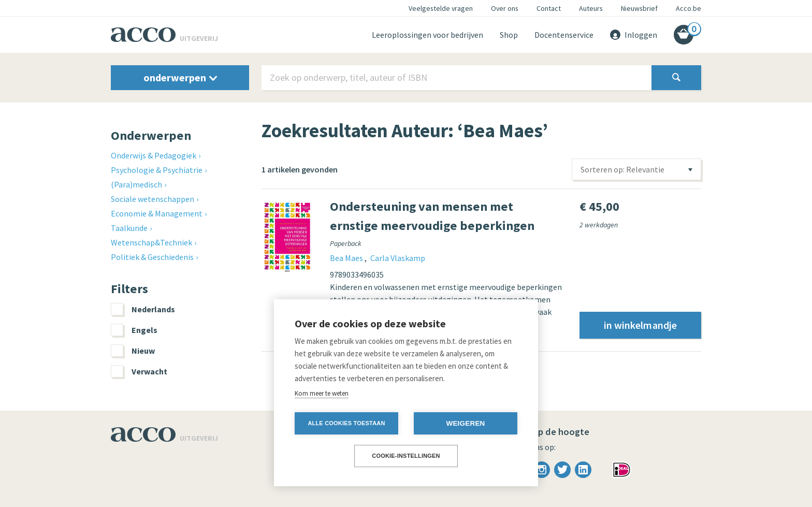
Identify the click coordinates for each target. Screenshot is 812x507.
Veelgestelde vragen (441, 8)
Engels (134, 330)
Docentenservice (564, 35)
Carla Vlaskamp (398, 258)
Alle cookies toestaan (346, 423)
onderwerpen (180, 77)
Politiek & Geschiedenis (152, 257)
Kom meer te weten (322, 393)
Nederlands (143, 309)
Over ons (505, 8)
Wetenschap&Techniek (151, 242)
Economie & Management (157, 213)
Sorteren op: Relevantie (622, 169)
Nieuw (133, 351)
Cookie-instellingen (406, 456)
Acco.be (688, 8)
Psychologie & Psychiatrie (157, 170)
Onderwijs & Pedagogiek (154, 155)
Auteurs (591, 8)
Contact (549, 8)
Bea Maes (347, 258)
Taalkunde (129, 228)
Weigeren (465, 423)
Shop (509, 35)
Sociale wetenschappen (153, 199)
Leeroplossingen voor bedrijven (427, 35)
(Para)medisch (136, 184)
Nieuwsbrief (639, 8)
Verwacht (139, 371)
